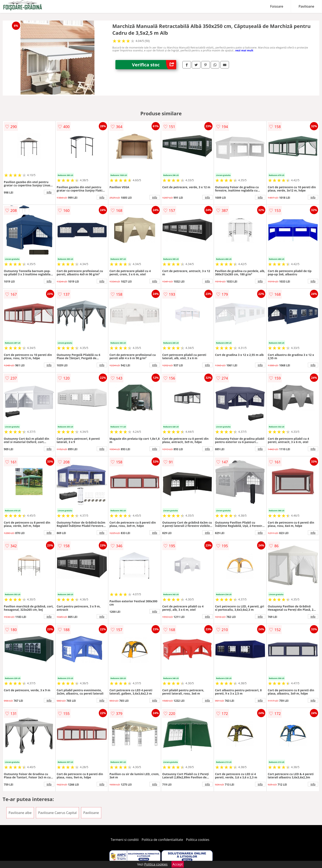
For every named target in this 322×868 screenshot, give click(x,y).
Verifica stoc (154, 65)
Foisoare (277, 6)
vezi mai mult (244, 50)
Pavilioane (306, 6)
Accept (178, 864)
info (49, 192)
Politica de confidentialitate (162, 840)
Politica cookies (198, 840)
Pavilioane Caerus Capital (57, 813)
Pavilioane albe (20, 813)
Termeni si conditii (125, 840)
